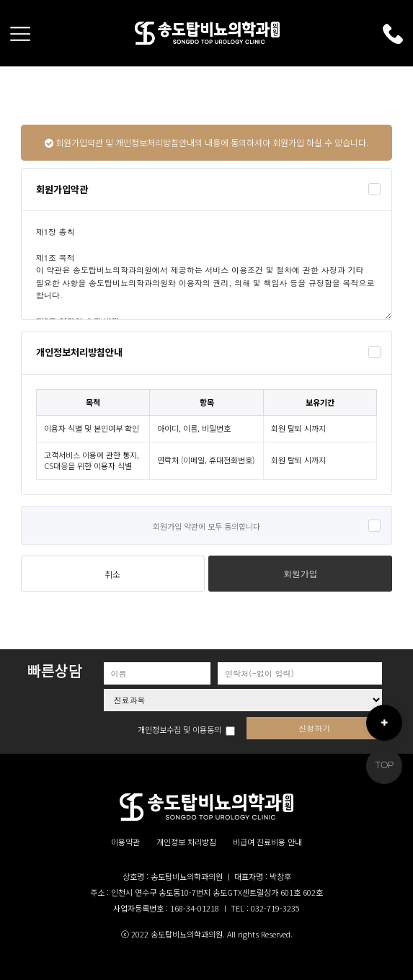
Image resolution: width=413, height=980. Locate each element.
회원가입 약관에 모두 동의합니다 (206, 526)
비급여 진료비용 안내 (267, 842)
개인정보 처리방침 (186, 842)
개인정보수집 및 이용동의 (179, 730)
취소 (112, 574)
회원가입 (301, 574)
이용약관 (125, 842)
